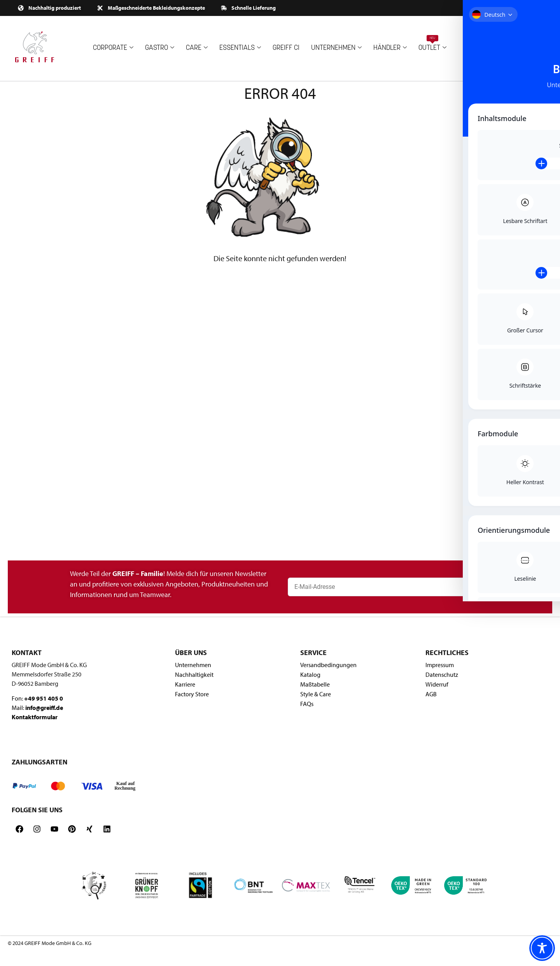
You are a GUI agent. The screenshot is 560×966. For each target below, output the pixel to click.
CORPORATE (113, 48)
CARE (197, 48)
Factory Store (192, 694)
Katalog (310, 674)
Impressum (440, 665)
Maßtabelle (315, 684)
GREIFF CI (286, 48)
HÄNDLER (390, 48)
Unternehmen (193, 665)
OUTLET (432, 43)
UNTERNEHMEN (336, 48)
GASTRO (160, 48)
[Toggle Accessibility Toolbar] (542, 948)
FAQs (307, 704)
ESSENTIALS (240, 48)
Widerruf (437, 684)
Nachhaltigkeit (194, 674)
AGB (431, 694)
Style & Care (316, 694)
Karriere (185, 684)
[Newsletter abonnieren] (534, 587)
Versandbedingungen (328, 665)
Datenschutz (442, 674)
